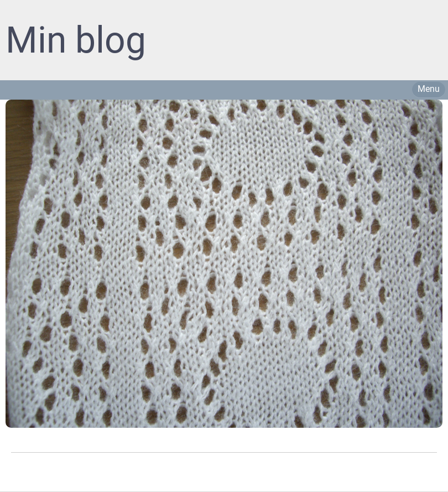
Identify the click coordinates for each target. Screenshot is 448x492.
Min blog (76, 40)
